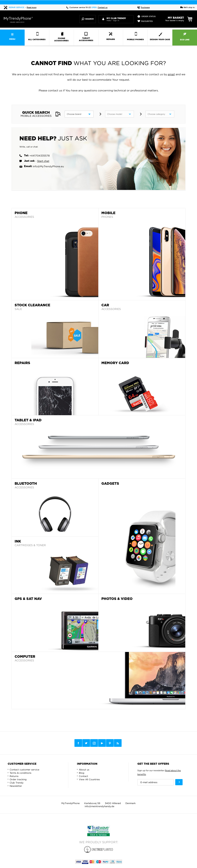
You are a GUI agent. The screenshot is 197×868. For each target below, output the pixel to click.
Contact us (103, 8)
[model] (119, 114)
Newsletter (16, 786)
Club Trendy (17, 783)
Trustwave (144, 8)
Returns (14, 776)
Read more (32, 8)
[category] (160, 114)
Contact (83, 776)
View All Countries (89, 779)
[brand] (79, 114)
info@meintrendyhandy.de (99, 806)
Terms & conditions (20, 773)
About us (84, 770)
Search (88, 19)
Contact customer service (24, 770)
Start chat (43, 161)
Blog (82, 773)
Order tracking (18, 779)
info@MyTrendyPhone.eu (48, 166)
